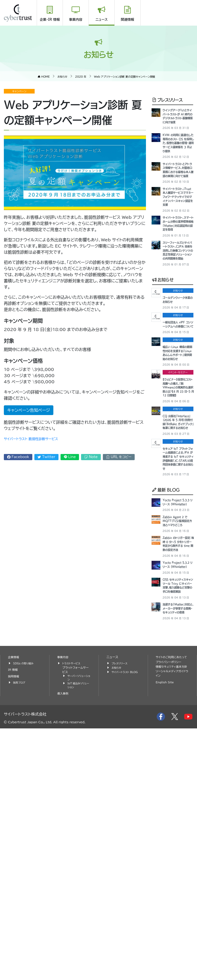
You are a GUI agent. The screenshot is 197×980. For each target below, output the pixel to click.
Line (70, 457)
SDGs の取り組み (25, 912)
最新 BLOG (166, 665)
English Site (166, 942)
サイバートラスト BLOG (122, 923)
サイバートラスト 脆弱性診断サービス (37, 439)
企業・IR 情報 (50, 20)
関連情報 (127, 20)
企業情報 (14, 906)
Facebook (18, 457)
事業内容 (76, 20)
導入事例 (64, 945)
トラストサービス (73, 912)
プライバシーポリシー (171, 916)
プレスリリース (167, 100)
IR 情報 (14, 919)
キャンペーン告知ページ (29, 410)
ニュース (102, 20)
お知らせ (163, 372)
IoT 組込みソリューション (79, 936)
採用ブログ (20, 932)
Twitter (46, 457)
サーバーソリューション (78, 928)
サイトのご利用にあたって (172, 909)
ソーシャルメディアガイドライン (172, 933)
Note (91, 457)
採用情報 (14, 926)
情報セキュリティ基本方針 (171, 923)
